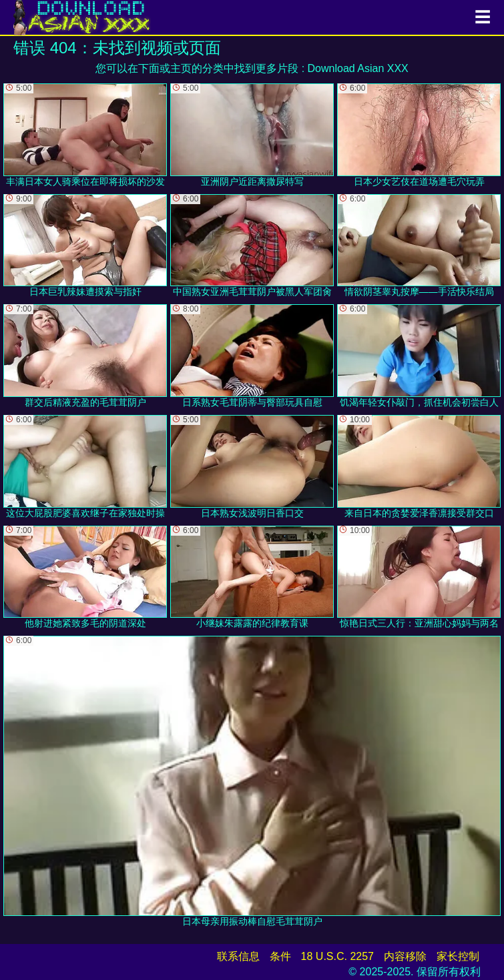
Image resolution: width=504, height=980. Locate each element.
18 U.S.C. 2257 (337, 956)
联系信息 (238, 956)
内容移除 (405, 956)
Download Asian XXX (358, 68)
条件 (280, 956)
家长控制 (458, 956)
